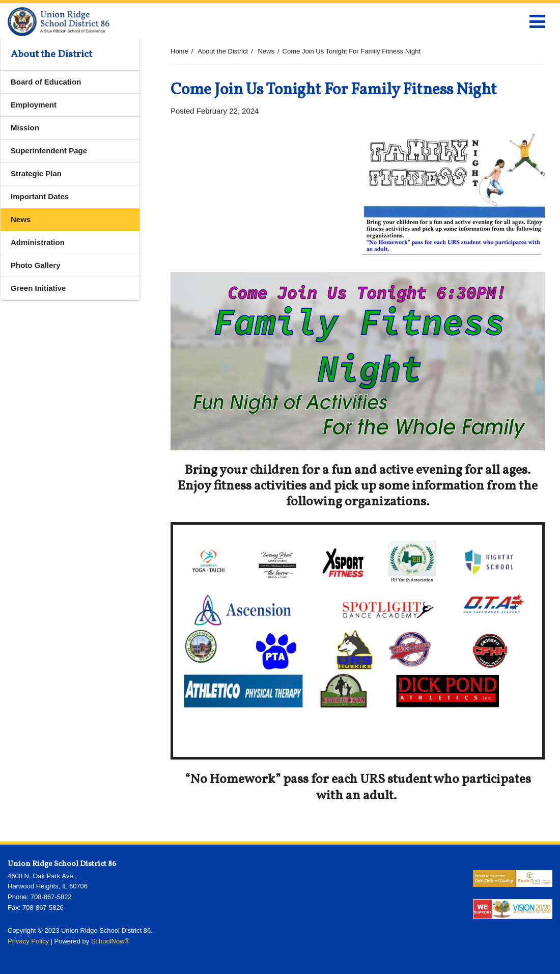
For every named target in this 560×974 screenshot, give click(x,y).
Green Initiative (38, 288)
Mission (25, 128)
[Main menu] (537, 21)
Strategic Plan (36, 173)
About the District (223, 51)
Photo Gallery (36, 265)
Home (179, 51)
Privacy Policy (28, 941)
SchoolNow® (110, 941)
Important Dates (40, 196)
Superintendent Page (49, 151)
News (266, 51)
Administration (38, 242)
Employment (34, 105)
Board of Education (46, 82)
